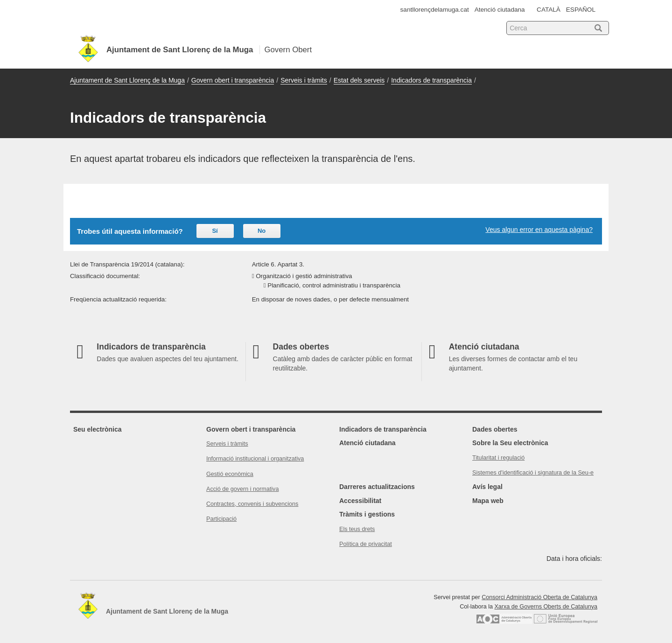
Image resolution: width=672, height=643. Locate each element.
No (262, 231)
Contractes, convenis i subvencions (252, 504)
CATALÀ (549, 10)
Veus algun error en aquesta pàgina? (539, 230)
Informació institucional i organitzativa (255, 459)
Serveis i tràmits (304, 80)
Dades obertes (495, 429)
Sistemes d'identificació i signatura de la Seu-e (533, 473)
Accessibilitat (360, 501)
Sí (215, 231)
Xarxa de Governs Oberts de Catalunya (546, 607)
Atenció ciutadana (500, 10)
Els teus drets (357, 529)
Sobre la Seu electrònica (510, 443)
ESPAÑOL (581, 10)
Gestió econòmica (230, 474)
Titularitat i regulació (498, 458)
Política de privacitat (366, 544)
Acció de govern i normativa (242, 489)
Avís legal (487, 487)
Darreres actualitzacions (377, 487)
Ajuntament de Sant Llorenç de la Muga (127, 80)
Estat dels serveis (359, 80)
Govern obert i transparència (233, 80)
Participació (221, 519)
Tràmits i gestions (367, 514)
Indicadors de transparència (431, 80)
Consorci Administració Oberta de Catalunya (539, 597)
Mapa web (488, 501)
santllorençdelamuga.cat (435, 10)
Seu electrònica (98, 429)
